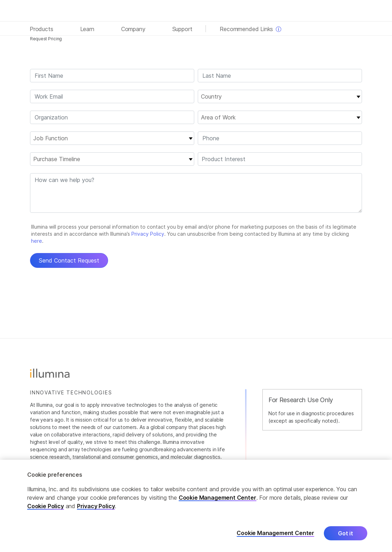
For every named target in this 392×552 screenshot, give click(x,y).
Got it (346, 533)
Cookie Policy (46, 506)
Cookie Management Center (218, 498)
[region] (196, 506)
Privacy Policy (96, 506)
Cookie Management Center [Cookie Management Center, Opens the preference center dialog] (275, 533)
